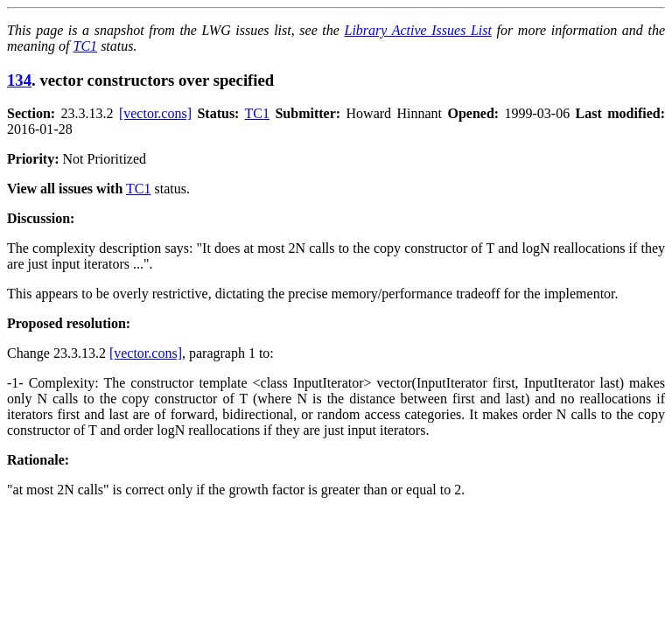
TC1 (86, 46)
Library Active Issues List (417, 30)
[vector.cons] (155, 113)
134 (19, 80)
